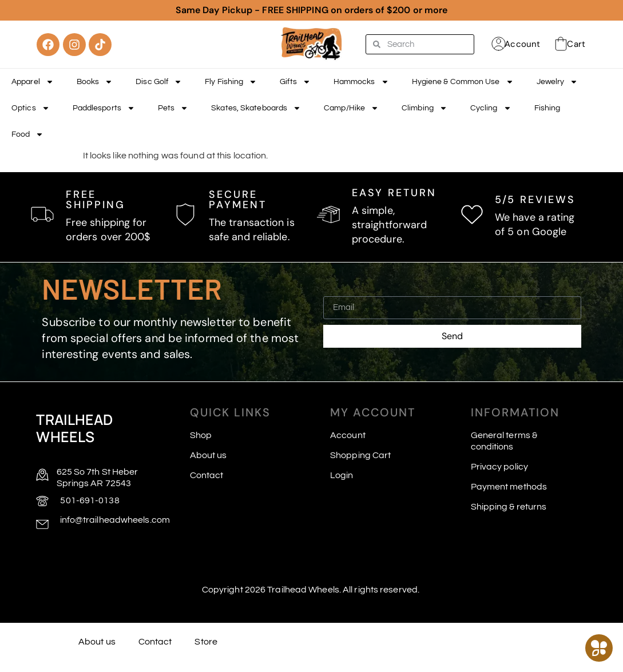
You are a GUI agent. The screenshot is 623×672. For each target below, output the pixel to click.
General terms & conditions (504, 441)
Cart (576, 44)
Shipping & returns (509, 507)
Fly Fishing (231, 82)
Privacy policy (499, 467)
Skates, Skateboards (256, 108)
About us (209, 455)
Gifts (295, 82)
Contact (207, 475)
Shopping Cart (360, 455)
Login (342, 475)
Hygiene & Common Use (463, 82)
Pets (173, 108)
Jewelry (557, 82)
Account (522, 44)
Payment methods (509, 487)
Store (206, 642)
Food (27, 134)
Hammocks (361, 82)
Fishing (547, 108)
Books (95, 82)
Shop (201, 435)
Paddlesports (104, 108)
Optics (31, 108)
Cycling (491, 108)
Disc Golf (159, 82)
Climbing (424, 108)
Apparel (33, 82)
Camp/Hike (351, 108)
